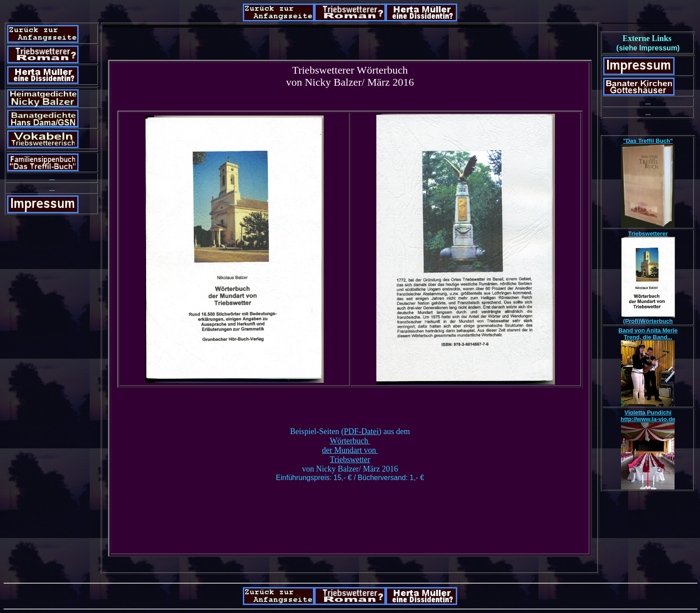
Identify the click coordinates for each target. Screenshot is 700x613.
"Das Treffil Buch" (648, 141)
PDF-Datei (361, 431)
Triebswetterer (648, 234)
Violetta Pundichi (648, 412)
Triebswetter (350, 460)
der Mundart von (350, 450)
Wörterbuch (350, 441)
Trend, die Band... (648, 337)
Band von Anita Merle (648, 330)
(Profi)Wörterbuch (648, 321)
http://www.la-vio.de (648, 419)
